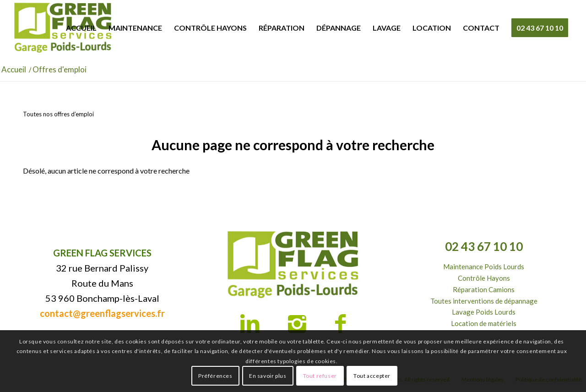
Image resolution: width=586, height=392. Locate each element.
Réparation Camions (484, 289)
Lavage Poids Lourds (484, 312)
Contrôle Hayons (484, 278)
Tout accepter (372, 376)
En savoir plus (268, 376)
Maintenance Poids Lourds (484, 267)
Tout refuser (320, 376)
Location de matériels (484, 323)
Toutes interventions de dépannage (484, 301)
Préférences (215, 376)
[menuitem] (81, 28)
